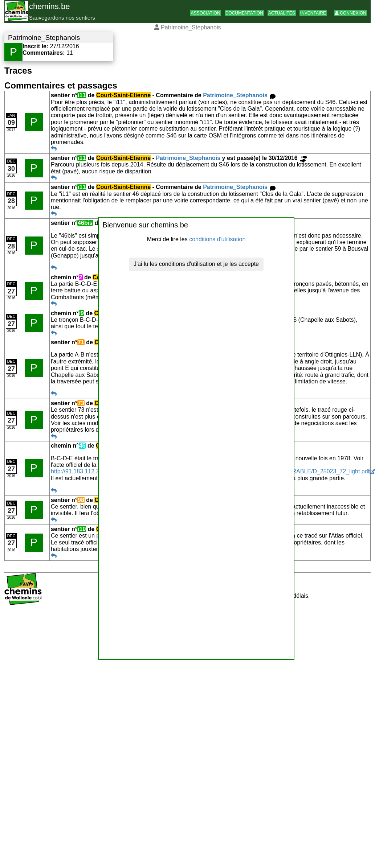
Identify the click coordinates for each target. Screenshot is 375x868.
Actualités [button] (282, 13)
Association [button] (206, 13)
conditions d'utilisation (217, 239)
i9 (81, 313)
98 (81, 500)
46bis (85, 223)
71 (81, 342)
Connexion (350, 13)
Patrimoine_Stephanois (235, 95)
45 (82, 446)
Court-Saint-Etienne (123, 95)
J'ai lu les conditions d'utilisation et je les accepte (196, 264)
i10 (82, 529)
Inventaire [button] (313, 13)
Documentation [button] (244, 13)
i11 (82, 95)
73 (81, 403)
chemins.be (50, 6)
